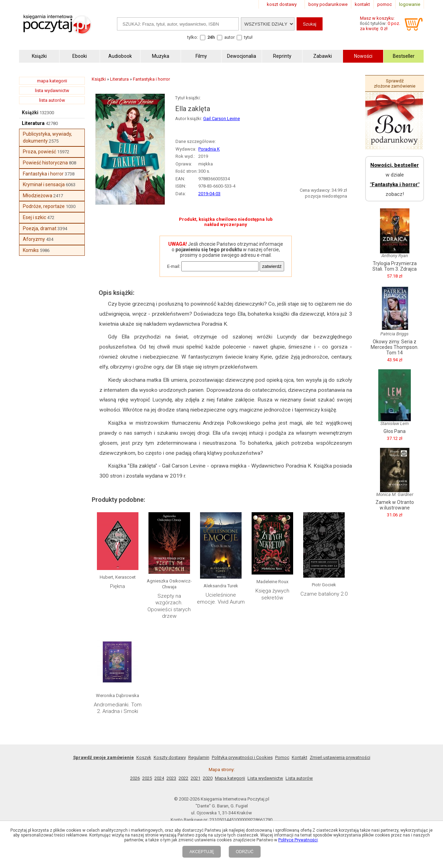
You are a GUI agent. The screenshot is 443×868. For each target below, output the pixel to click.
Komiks (31, 250)
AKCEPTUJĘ (202, 852)
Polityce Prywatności (298, 840)
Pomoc (282, 757)
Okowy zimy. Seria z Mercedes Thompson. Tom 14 (395, 347)
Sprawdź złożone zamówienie (395, 83)
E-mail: (174, 266)
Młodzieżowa (38, 196)
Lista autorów (299, 778)
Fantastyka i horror (43, 174)
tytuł (248, 37)
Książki (30, 112)
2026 (135, 778)
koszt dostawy (282, 4)
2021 (196, 778)
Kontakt (300, 757)
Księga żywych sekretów (272, 594)
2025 (147, 778)
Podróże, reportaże (44, 206)
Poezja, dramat (40, 228)
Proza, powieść (39, 152)
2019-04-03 (209, 194)
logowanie (410, 4)
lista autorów (52, 100)
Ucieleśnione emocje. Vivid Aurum (221, 598)
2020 (208, 778)
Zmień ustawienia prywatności (340, 757)
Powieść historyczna (45, 163)
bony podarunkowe (328, 4)
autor (229, 37)
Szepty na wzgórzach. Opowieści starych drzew (169, 606)
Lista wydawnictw (265, 778)
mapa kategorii (52, 81)
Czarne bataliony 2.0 (324, 594)
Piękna (117, 586)
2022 (183, 778)
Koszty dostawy (170, 757)
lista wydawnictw (52, 91)
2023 (171, 778)
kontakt (362, 4)
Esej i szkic (34, 217)
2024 (159, 778)
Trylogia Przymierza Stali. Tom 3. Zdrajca (395, 266)
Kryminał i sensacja (44, 184)
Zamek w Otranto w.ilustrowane (395, 505)
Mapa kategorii (230, 778)
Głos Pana (395, 431)
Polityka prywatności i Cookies (242, 757)
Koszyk (144, 757)
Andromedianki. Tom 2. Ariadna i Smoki (118, 708)
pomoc (385, 4)
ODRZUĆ (245, 852)
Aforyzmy (34, 239)
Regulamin (199, 757)
